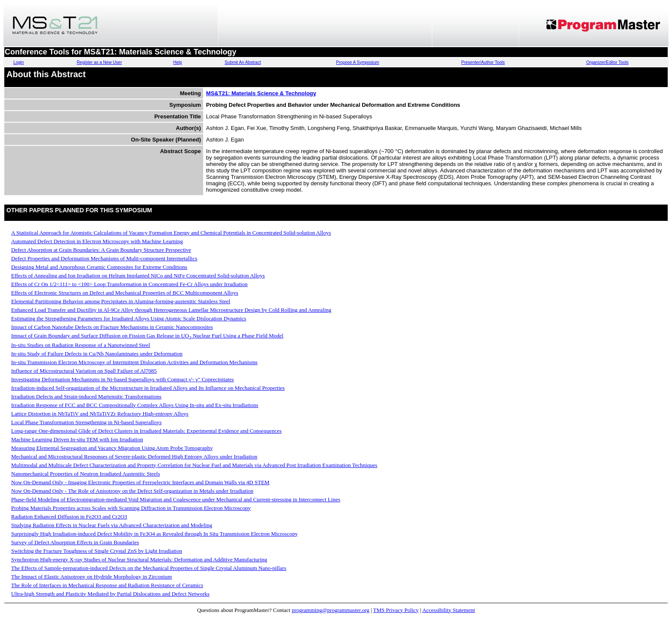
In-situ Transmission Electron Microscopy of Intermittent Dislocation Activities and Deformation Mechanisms (134, 362)
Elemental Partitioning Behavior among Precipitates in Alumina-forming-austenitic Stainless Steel (121, 301)
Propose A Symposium (358, 62)
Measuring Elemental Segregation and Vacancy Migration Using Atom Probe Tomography (112, 448)
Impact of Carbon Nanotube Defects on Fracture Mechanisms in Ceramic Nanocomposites (112, 327)
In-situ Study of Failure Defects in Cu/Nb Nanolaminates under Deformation (97, 354)
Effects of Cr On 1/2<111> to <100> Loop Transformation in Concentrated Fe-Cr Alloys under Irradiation (129, 284)
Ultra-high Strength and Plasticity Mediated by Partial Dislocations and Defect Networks (110, 594)
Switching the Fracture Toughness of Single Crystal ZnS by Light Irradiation (97, 551)
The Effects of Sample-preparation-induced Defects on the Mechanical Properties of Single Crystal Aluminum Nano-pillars (149, 568)
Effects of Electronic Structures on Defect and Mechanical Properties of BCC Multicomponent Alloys (125, 293)
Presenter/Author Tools (483, 62)
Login (18, 62)
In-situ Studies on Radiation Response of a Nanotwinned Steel (81, 345)
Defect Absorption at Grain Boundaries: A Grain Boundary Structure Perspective (101, 250)
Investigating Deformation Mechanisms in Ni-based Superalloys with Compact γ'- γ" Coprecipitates (123, 379)
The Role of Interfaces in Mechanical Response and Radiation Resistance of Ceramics (107, 585)
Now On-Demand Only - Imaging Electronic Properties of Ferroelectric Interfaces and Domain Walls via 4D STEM (140, 482)
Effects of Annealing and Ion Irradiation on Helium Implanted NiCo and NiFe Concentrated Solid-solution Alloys (138, 276)
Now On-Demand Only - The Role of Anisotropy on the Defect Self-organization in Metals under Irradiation (132, 491)
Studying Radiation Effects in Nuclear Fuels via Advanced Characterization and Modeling (112, 525)
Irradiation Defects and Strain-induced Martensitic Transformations (86, 396)
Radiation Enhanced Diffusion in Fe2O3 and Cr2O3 (69, 517)
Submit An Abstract (243, 62)
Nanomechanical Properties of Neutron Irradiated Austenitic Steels (85, 474)
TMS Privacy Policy (396, 610)
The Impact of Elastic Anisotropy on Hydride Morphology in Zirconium (91, 577)
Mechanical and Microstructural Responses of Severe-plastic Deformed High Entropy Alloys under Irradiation (134, 457)
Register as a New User (99, 62)
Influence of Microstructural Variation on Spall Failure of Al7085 (84, 371)
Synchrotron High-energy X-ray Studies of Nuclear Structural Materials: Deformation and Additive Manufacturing (139, 559)
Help (178, 62)
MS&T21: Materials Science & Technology (261, 93)
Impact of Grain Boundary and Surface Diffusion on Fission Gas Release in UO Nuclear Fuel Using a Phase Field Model (147, 336)
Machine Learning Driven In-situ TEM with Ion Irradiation (77, 439)
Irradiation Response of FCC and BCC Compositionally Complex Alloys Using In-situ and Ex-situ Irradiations (135, 405)
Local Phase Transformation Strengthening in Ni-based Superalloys (86, 422)
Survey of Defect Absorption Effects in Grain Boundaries (75, 542)
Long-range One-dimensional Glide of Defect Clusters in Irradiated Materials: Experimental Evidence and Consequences (146, 431)
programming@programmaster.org (331, 610)
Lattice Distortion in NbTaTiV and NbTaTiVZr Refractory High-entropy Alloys (100, 414)
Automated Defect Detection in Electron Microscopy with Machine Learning (97, 241)
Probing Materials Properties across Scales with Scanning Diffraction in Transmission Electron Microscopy (131, 508)
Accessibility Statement (448, 610)
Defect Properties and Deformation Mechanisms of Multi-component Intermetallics (104, 258)
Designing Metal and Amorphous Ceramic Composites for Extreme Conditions (99, 267)
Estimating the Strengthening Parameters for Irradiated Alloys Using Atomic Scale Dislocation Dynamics (129, 318)
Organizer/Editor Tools (607, 62)
